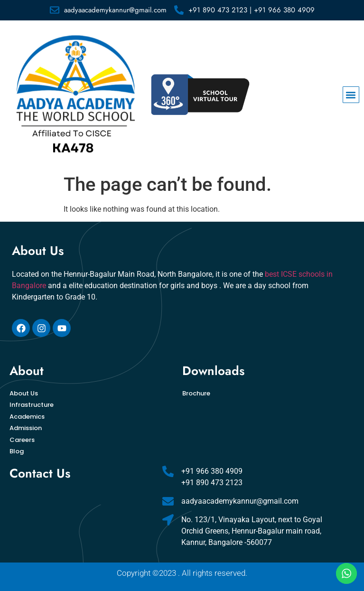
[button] (351, 95)
